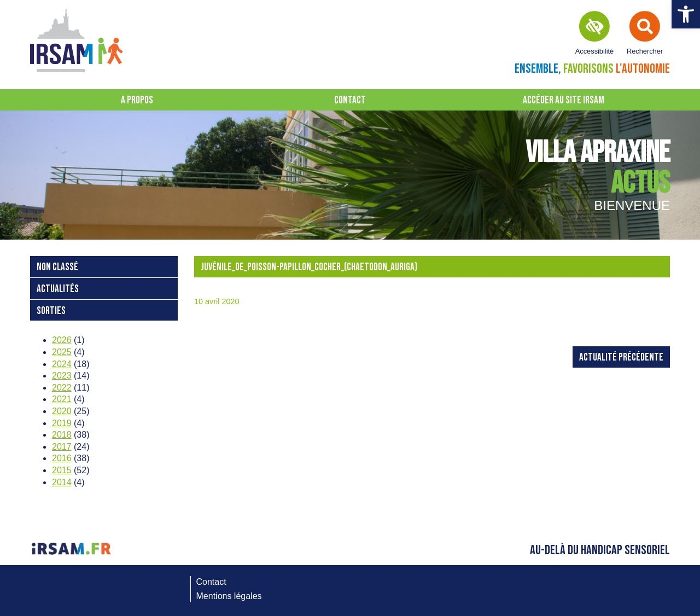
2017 (62, 447)
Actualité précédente (621, 358)
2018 (62, 435)
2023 (62, 376)
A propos (137, 100)
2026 (62, 340)
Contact (350, 100)
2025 (62, 352)
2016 (62, 458)
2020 (62, 411)
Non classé (57, 267)
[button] (686, 14)
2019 (62, 423)
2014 (62, 482)
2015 (62, 470)
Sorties (51, 311)
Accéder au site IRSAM (564, 100)
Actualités (58, 289)
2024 (62, 364)
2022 (62, 388)
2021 (62, 399)
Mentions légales (229, 596)
